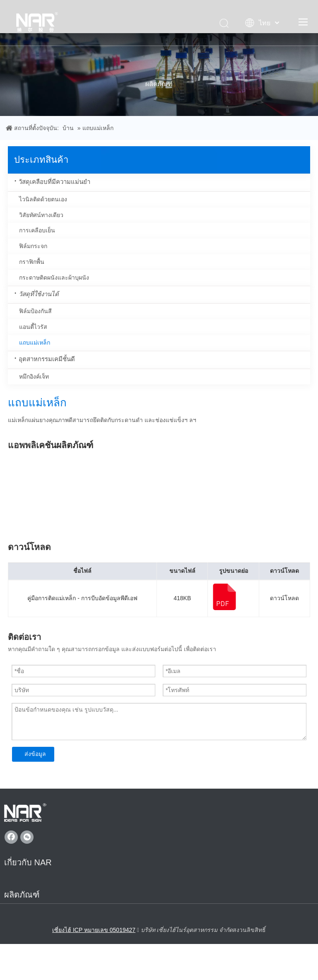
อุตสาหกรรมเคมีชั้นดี (47, 359)
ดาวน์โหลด (284, 598)
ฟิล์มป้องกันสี (35, 311)
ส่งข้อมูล (35, 754)
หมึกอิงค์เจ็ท (34, 377)
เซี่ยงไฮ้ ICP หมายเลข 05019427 (94, 930)
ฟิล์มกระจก (33, 246)
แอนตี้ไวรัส (33, 327)
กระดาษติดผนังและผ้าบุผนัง (54, 278)
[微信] (27, 837)
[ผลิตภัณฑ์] (159, 75)
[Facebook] (11, 837)
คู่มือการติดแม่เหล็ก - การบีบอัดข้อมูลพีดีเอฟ (82, 598)
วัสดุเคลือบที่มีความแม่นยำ (54, 182)
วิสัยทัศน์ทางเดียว (41, 215)
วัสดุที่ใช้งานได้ (39, 294)
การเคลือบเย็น (37, 230)
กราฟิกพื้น (32, 262)
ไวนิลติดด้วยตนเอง (43, 199)
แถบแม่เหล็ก (35, 343)
